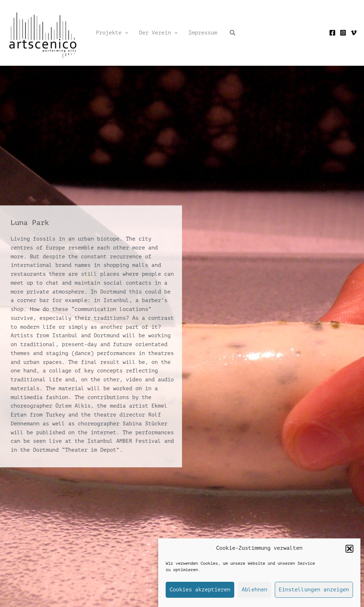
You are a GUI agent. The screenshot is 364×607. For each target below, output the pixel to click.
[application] (125, 33)
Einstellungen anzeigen (314, 590)
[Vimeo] (354, 33)
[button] (349, 549)
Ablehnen (255, 590)
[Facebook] (332, 33)
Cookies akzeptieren (200, 590)
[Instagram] (343, 33)
